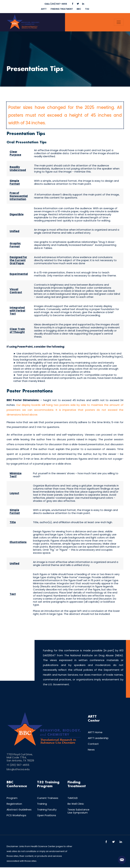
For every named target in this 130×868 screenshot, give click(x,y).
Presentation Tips (37, 69)
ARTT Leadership (98, 739)
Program (12, 799)
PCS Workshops (16, 816)
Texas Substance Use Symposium (78, 812)
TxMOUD (73, 799)
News (91, 750)
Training (42, 804)
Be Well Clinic (76, 804)
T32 (88, 9)
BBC (79, 9)
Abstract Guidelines (19, 810)
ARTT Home (95, 733)
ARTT (43, 9)
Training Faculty (47, 810)
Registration (14, 804)
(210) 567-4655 (56, 4)
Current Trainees (48, 799)
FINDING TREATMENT (61, 9)
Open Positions (47, 816)
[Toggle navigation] (119, 22)
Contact (93, 744)
